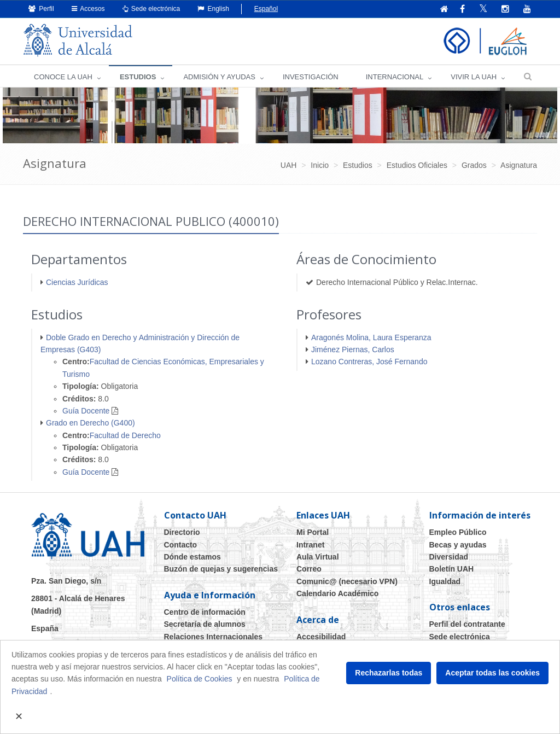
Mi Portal (313, 532)
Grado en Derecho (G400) (91, 423)
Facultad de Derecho (125, 435)
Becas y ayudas (458, 545)
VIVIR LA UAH (474, 77)
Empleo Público (458, 532)
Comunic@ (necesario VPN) (347, 581)
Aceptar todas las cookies (492, 673)
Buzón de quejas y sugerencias (221, 569)
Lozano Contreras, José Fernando (369, 362)
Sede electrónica (151, 9)
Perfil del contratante (467, 624)
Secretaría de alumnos (205, 624)
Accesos (88, 9)
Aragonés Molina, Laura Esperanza (371, 337)
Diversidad (449, 557)
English (213, 9)
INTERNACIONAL (395, 77)
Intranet (310, 545)
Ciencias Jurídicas (77, 282)
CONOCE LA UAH (63, 77)
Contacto (181, 545)
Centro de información (205, 612)
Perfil (41, 9)
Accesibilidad (321, 637)
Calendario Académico (337, 593)
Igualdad (445, 581)
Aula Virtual (318, 557)
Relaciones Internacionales (214, 637)
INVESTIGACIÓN (311, 77)
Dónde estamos (192, 557)
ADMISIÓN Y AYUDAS (219, 77)
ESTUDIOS (138, 77)
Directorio (182, 532)
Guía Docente (86, 411)
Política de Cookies (200, 679)
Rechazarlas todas (389, 673)
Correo (309, 569)
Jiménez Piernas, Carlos (353, 349)
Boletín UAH (452, 569)
